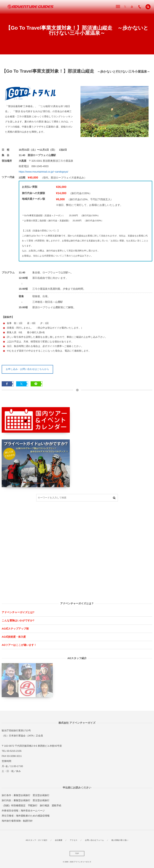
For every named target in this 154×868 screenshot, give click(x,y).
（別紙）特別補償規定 (14, 805)
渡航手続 (56, 805)
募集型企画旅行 (22, 795)
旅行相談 (45, 805)
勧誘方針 (28, 821)
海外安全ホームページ (33, 811)
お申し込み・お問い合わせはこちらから (27, 369)
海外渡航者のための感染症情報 (33, 816)
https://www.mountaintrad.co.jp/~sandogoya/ (43, 172)
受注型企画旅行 (41, 795)
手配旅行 (33, 805)
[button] (148, 7)
